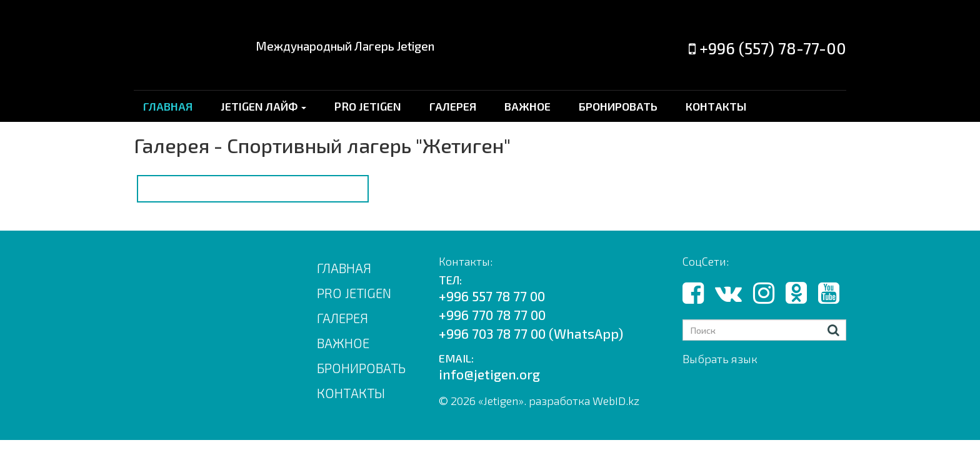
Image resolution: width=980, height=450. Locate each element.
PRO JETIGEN (368, 106)
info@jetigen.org (489, 374)
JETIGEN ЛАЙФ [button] (263, 106)
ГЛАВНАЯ (168, 106)
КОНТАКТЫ (716, 106)
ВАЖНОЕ (527, 106)
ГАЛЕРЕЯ (453, 106)
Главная (344, 268)
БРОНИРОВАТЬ (618, 106)
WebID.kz (616, 401)
